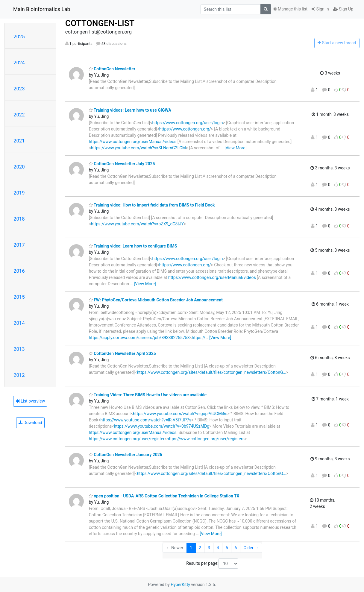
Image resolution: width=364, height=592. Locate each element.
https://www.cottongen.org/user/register (127, 439)
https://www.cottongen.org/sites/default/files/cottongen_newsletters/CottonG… (211, 372)
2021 (19, 141)
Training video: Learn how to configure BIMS (133, 246)
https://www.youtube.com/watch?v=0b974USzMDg (162, 426)
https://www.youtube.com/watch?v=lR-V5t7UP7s (146, 420)
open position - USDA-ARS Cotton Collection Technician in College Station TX (164, 496)
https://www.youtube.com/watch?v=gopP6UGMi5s (180, 414)
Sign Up (343, 9)
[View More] (235, 148)
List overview (30, 401)
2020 (19, 167)
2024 (19, 63)
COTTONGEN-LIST (100, 23)
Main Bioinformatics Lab (42, 9)
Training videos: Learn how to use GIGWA (130, 110)
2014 (19, 323)
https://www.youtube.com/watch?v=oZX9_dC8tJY (137, 224)
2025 (19, 37)
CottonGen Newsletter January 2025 (126, 455)
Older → (251, 548)
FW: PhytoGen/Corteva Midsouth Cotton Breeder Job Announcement (156, 300)
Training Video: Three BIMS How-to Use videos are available (148, 395)
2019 (19, 193)
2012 (19, 375)
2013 (19, 349)
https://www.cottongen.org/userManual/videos (133, 142)
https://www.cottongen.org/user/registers (206, 439)
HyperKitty (180, 585)
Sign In (320, 9)
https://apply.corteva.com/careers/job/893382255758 (139, 338)
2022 (19, 115)
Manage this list (290, 9)
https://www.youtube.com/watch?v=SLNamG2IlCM (138, 148)
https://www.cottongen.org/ (185, 129)
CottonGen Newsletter (112, 69)
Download (30, 423)
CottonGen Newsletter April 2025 (122, 353)
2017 (19, 245)
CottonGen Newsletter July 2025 (122, 164)
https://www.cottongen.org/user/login (187, 123)
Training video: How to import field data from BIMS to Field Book (152, 205)
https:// (199, 338)
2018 (19, 219)
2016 (19, 271)
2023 (19, 89)
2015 (19, 297)
